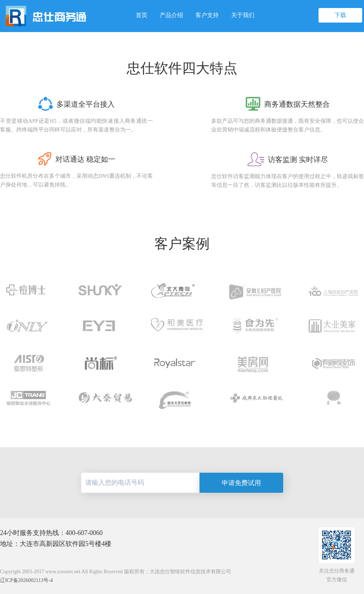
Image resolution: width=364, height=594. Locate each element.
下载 (340, 15)
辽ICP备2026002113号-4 (26, 580)
